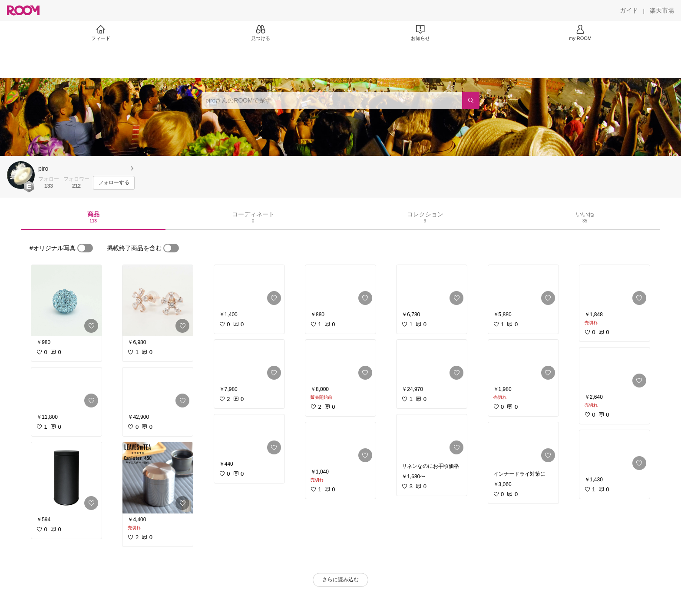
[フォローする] (114, 183)
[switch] (85, 248)
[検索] (471, 100)
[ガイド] (629, 10)
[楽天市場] (662, 10)
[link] (66, 301)
